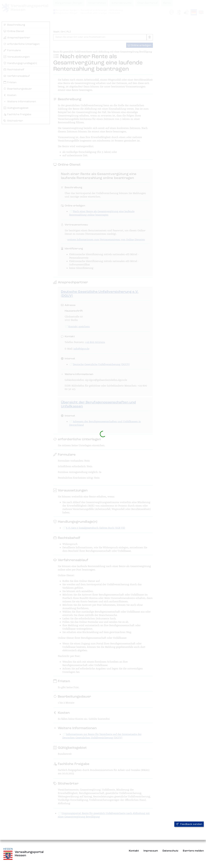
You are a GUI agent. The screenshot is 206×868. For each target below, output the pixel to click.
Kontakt (134, 851)
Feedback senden (189, 824)
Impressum (151, 851)
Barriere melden (193, 851)
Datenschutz (170, 851)
